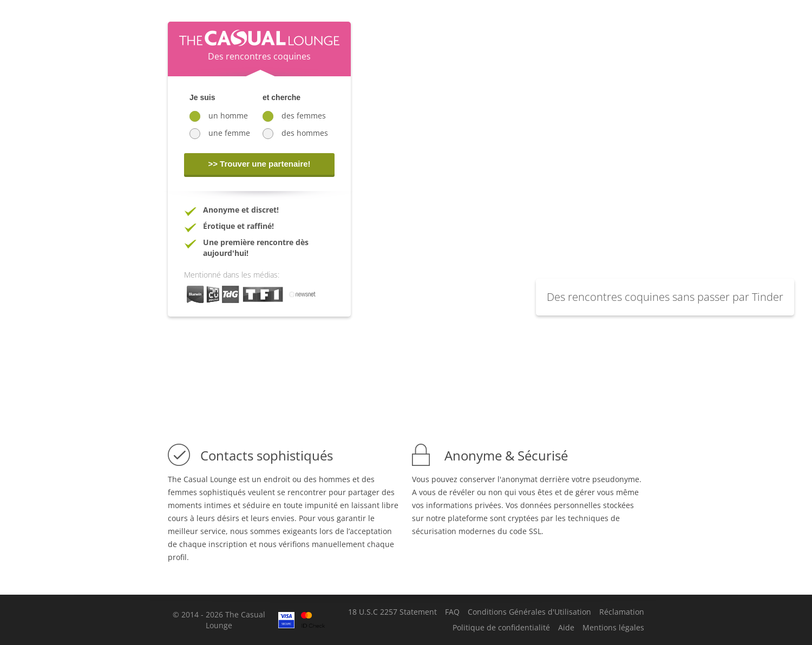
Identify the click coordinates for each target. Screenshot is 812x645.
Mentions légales (613, 628)
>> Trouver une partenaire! (259, 164)
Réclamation (622, 612)
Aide (566, 628)
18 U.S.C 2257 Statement (392, 612)
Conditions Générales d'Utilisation (529, 612)
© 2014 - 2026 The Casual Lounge (219, 620)
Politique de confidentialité (501, 628)
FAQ (452, 612)
